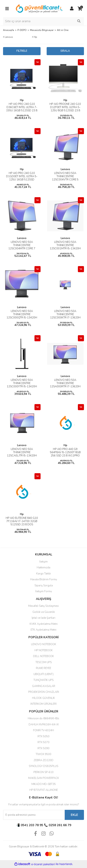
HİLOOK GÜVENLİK (43, 698)
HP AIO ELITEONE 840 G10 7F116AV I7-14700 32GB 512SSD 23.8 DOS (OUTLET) (22, 523)
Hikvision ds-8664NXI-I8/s (43, 718)
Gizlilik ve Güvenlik (44, 612)
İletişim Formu (44, 591)
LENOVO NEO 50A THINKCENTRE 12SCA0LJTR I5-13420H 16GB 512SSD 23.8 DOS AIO (22, 456)
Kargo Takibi (44, 574)
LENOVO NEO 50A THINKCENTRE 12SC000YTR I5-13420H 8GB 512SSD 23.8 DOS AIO (22, 387)
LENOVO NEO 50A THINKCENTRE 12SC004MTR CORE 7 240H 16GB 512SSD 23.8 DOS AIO (22, 249)
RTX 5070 (43, 742)
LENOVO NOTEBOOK (44, 644)
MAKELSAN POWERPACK (44, 778)
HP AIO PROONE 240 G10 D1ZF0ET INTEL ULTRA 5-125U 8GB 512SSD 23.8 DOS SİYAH (65, 109)
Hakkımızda (43, 568)
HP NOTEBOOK (44, 650)
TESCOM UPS (44, 662)
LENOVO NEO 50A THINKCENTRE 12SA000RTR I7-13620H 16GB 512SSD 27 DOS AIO (65, 385)
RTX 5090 (43, 748)
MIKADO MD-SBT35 (44, 784)
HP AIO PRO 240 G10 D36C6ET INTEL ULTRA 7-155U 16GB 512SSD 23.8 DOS (22, 109)
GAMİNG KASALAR (44, 686)
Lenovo (65, 169)
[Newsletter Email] (34, 815)
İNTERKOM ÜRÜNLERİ (43, 704)
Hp (22, 100)
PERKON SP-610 (43, 772)
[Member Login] (72, 9)
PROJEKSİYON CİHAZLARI (44, 692)
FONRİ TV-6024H (43, 730)
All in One (63, 30)
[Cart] (80, 9)
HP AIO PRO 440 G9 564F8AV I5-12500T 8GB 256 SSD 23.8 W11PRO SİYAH (65, 454)
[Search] (43, 21)
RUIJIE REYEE (43, 668)
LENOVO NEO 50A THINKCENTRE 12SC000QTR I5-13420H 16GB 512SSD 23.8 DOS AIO (22, 318)
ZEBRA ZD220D (43, 760)
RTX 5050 (43, 736)
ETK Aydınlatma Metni (43, 630)
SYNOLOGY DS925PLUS (43, 766)
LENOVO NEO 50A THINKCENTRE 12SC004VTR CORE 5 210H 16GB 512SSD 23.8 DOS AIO (65, 180)
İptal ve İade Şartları (43, 618)
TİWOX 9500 (43, 754)
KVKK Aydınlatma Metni (44, 624)
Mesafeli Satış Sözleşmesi (43, 606)
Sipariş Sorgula (44, 586)
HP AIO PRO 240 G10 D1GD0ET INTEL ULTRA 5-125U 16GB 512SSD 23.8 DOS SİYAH (22, 178)
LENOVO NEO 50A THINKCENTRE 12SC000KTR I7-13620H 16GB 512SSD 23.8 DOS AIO (65, 318)
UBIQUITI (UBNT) (43, 674)
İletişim (43, 562)
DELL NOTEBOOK (43, 656)
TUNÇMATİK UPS (43, 680)
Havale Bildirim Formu (44, 579)
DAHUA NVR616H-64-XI (44, 725)
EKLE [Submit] (74, 815)
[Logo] (39, 8)
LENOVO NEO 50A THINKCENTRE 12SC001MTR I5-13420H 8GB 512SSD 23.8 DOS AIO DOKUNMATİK (65, 249)
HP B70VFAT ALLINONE (44, 790)
